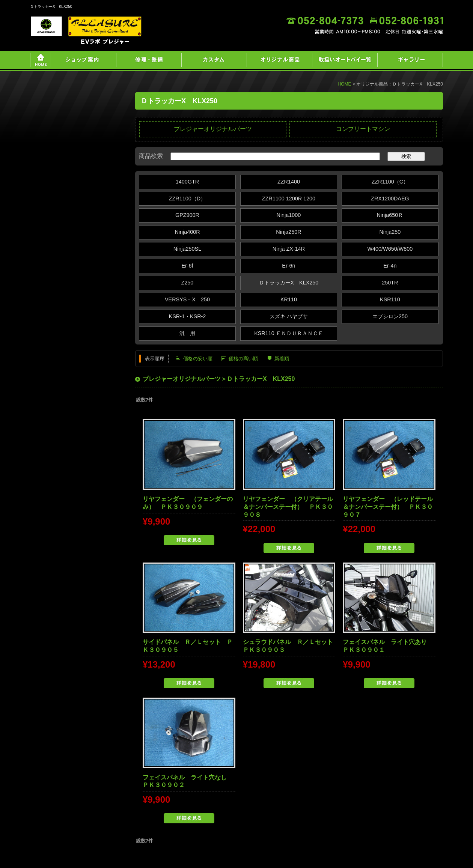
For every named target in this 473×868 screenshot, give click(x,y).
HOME (345, 84)
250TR (390, 283)
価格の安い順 (198, 359)
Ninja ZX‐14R (289, 249)
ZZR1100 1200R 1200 (289, 199)
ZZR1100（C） (390, 182)
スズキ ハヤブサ (289, 316)
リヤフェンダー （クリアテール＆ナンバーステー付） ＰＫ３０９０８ (288, 507)
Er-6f (187, 266)
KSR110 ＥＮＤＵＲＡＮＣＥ (289, 333)
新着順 (282, 359)
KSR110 (390, 299)
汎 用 (187, 333)
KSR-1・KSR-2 (188, 316)
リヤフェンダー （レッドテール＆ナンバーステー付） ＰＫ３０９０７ (388, 507)
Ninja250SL (187, 249)
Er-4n (390, 266)
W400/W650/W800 (390, 249)
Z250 (188, 283)
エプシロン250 (390, 316)
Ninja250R (288, 232)
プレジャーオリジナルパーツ (213, 129)
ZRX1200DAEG (390, 199)
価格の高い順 (243, 359)
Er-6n (288, 266)
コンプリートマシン (363, 129)
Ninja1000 (289, 215)
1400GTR (187, 182)
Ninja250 (390, 232)
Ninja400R (187, 232)
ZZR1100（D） (187, 199)
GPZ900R (187, 215)
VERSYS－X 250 (187, 299)
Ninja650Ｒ (390, 215)
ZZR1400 (289, 182)
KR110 (289, 299)
